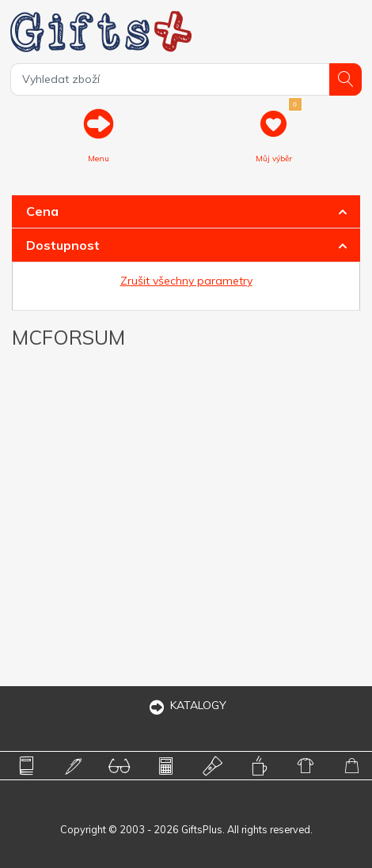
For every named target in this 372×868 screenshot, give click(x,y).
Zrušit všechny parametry (186, 281)
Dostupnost (63, 245)
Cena (42, 211)
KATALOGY (186, 705)
